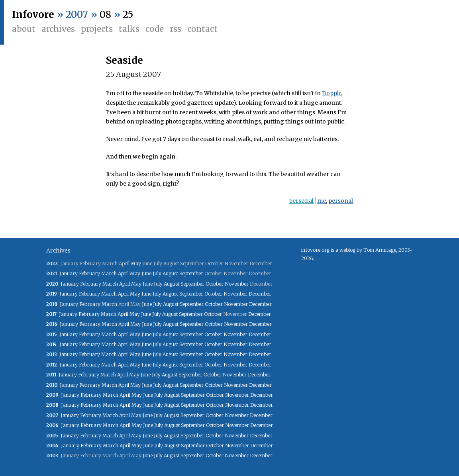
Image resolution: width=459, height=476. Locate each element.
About (24, 29)
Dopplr (331, 93)
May (136, 263)
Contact (202, 29)
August (170, 273)
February (89, 273)
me (322, 201)
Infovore (33, 15)
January (69, 273)
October (215, 284)
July (157, 273)
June (146, 273)
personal (301, 201)
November (237, 284)
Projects (97, 29)
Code (155, 29)
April (123, 273)
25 (128, 15)
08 (105, 15)
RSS (176, 29)
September (191, 273)
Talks (129, 29)
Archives (58, 29)
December (260, 294)
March (109, 273)
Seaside (125, 60)
